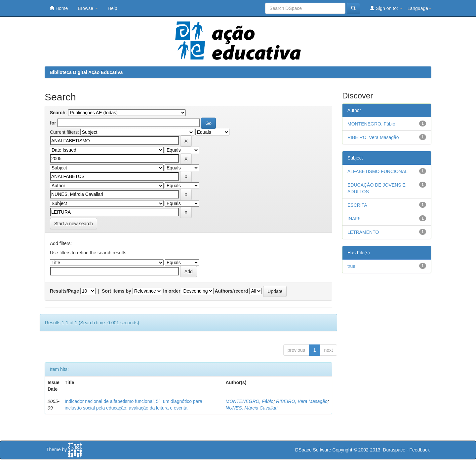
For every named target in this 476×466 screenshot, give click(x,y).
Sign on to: (386, 8)
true (351, 266)
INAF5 (354, 219)
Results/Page (64, 291)
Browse (88, 8)
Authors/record (231, 291)
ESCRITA (357, 205)
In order (172, 291)
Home (59, 8)
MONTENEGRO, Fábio (250, 401)
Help (113, 8)
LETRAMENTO (363, 232)
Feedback (420, 450)
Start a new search (74, 224)
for (53, 123)
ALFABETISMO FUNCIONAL (377, 171)
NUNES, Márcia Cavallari (252, 408)
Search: (58, 113)
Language (419, 8)
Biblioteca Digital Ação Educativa (86, 72)
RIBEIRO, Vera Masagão (302, 401)
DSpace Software (313, 450)
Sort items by (117, 291)
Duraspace (394, 450)
